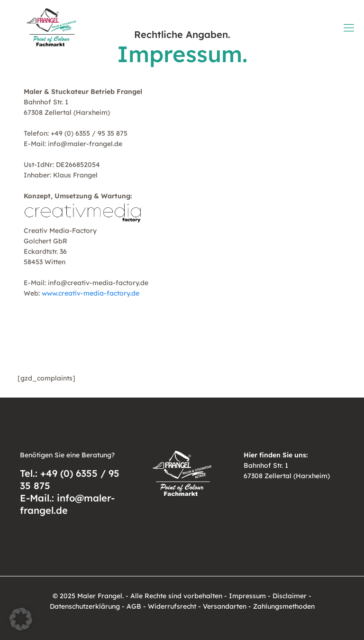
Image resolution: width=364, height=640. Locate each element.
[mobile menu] (349, 28)
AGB (134, 606)
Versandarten (225, 606)
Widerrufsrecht (172, 606)
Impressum (247, 596)
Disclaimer (290, 596)
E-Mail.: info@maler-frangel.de (67, 504)
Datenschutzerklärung (85, 606)
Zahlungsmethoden (284, 606)
